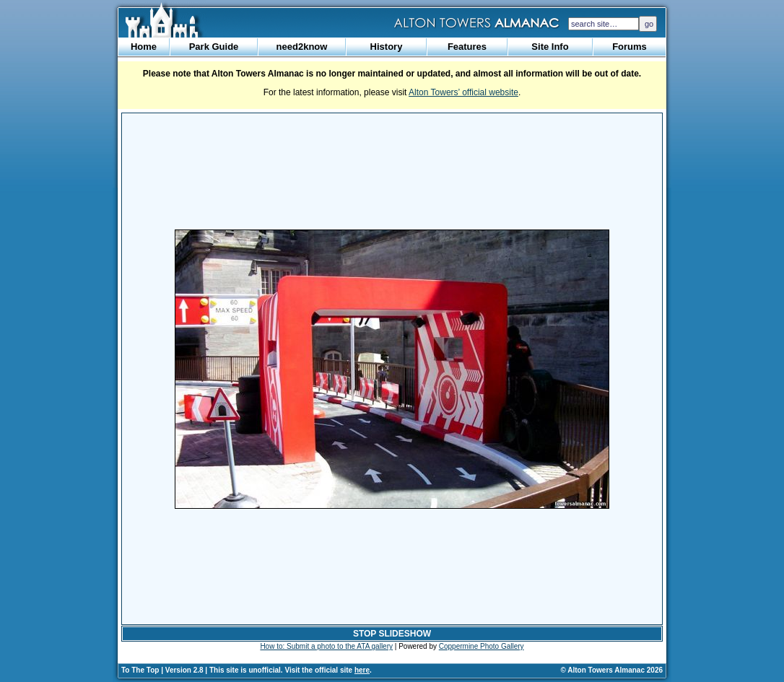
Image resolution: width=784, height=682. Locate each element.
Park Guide (214, 47)
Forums (630, 47)
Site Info (550, 47)
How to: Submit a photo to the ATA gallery (326, 646)
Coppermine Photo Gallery (482, 646)
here (362, 670)
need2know (302, 47)
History (387, 47)
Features (467, 47)
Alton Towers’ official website (463, 92)
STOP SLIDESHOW (392, 634)
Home (144, 47)
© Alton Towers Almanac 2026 (612, 670)
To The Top (140, 670)
